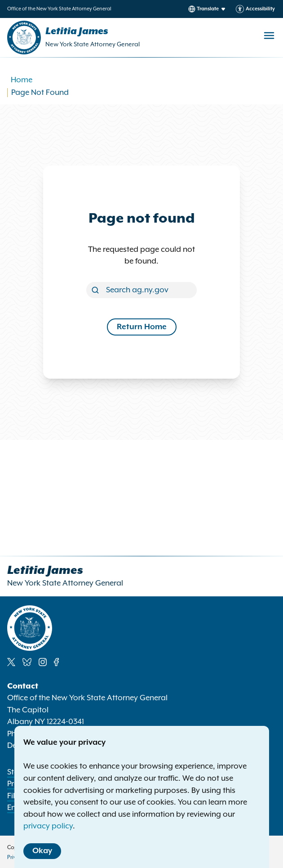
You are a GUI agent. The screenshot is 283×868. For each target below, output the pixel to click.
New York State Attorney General (93, 45)
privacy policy (48, 826)
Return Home (142, 327)
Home (22, 80)
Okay (42, 851)
